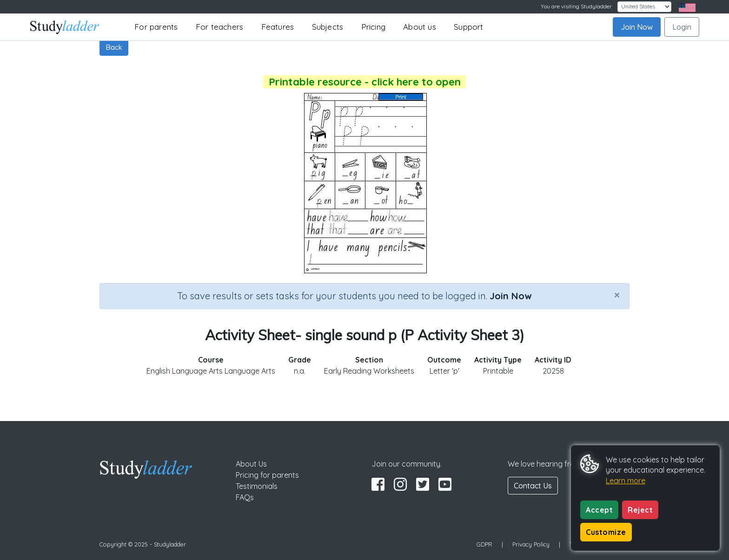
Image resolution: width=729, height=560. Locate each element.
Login (682, 27)
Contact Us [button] (533, 486)
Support (468, 27)
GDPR (484, 544)
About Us (251, 464)
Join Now (637, 27)
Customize (606, 532)
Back (114, 47)
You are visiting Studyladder (576, 6)
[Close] (617, 295)
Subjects (328, 27)
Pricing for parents (267, 475)
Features (278, 27)
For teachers (219, 27)
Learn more (626, 481)
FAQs (245, 497)
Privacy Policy (531, 544)
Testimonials (257, 486)
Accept (599, 510)
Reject (640, 510)
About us (420, 27)
